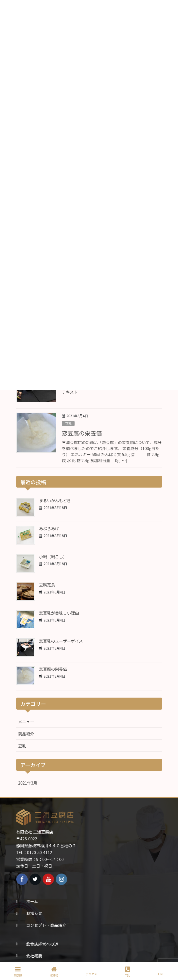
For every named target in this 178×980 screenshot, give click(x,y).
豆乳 (68, 423)
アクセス (91, 971)
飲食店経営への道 (42, 944)
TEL (128, 972)
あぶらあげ (49, 528)
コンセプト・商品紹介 (46, 925)
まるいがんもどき (55, 500)
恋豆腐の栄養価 (82, 433)
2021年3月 (28, 783)
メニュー (26, 722)
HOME (54, 972)
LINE (161, 971)
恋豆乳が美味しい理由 (59, 613)
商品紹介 (26, 734)
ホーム (32, 901)
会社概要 (34, 956)
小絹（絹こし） (53, 557)
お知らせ (34, 913)
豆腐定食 (47, 585)
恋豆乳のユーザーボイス (61, 641)
